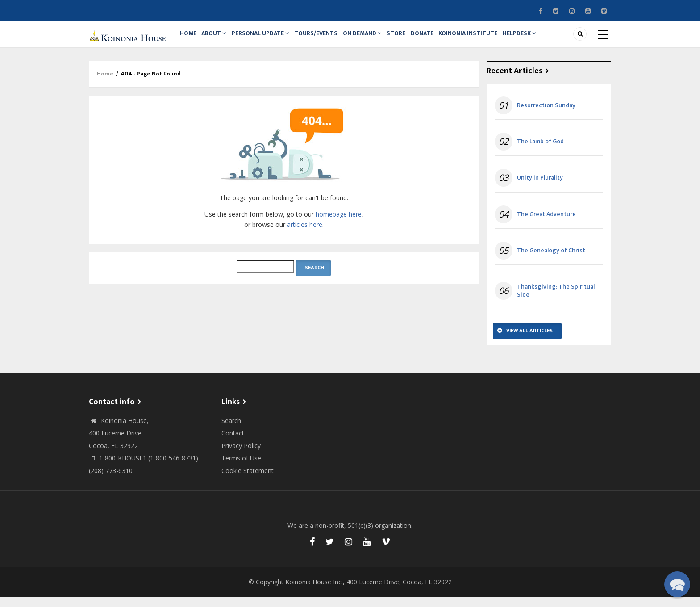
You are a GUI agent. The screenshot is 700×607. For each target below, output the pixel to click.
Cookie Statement (248, 480)
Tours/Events (326, 39)
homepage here (339, 224)
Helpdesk (544, 39)
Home (190, 39)
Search (231, 430)
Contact (233, 443)
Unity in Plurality (540, 188)
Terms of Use (241, 468)
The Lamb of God (540, 151)
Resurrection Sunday (546, 115)
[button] (677, 584)
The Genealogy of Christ (551, 260)
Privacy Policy (241, 455)
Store (412, 39)
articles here (305, 234)
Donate (441, 39)
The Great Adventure (546, 224)
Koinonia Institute (490, 39)
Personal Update (268, 39)
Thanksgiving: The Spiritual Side (556, 301)
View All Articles (529, 340)
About (219, 39)
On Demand (375, 39)
